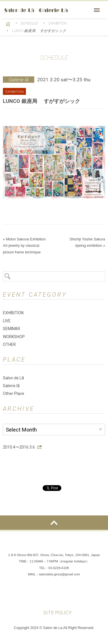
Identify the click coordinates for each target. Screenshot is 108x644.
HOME (8, 24)
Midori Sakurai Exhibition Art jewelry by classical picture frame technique (26, 246)
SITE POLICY (57, 613)
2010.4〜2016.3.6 (19, 447)
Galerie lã (11, 386)
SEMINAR (12, 329)
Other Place (14, 393)
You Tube (71, 595)
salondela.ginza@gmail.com (59, 574)
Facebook (37, 595)
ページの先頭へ (54, 523)
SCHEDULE (29, 23)
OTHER (9, 344)
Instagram (54, 595)
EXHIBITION (58, 23)
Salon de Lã (36, 10)
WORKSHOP (14, 337)
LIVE (7, 321)
